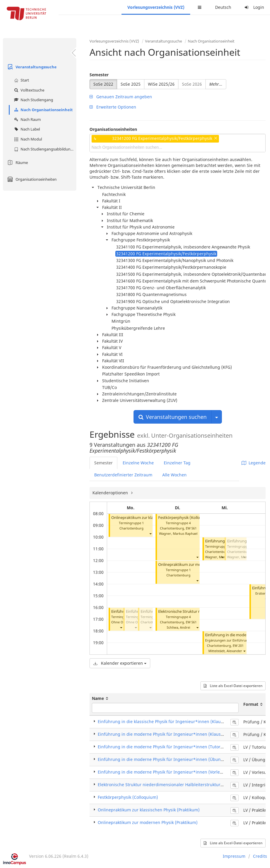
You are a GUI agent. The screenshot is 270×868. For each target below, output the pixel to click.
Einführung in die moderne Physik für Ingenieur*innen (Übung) (161, 759)
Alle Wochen (174, 475)
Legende (254, 463)
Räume (17, 163)
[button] (150, 533)
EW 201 (238, 645)
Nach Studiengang (33, 100)
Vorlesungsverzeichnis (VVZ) (156, 7)
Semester (99, 75)
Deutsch (223, 7)
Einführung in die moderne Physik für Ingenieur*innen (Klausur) (162, 734)
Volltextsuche (28, 90)
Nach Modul (27, 139)
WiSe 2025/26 (161, 84)
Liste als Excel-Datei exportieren (233, 686)
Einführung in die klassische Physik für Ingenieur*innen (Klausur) (163, 721)
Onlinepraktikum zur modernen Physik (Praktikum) (148, 822)
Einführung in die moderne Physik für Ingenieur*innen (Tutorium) (164, 747)
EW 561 (191, 528)
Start (21, 80)
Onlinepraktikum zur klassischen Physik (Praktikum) (149, 810)
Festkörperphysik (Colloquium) (128, 797)
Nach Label (26, 129)
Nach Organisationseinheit (43, 110)
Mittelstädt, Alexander (225, 651)
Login (254, 7)
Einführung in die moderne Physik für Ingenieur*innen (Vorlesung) (164, 772)
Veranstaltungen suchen (173, 417)
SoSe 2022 (103, 84)
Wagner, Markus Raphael (178, 533)
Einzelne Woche (138, 463)
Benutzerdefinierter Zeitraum (123, 475)
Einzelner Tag (177, 463)
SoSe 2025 (131, 84)
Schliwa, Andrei (178, 627)
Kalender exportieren (120, 663)
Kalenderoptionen (111, 493)
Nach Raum (27, 119)
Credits (260, 856)
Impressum (234, 856)
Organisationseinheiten (31, 179)
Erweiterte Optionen (113, 107)
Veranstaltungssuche (31, 67)
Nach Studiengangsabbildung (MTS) (44, 149)
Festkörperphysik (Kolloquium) (185, 518)
